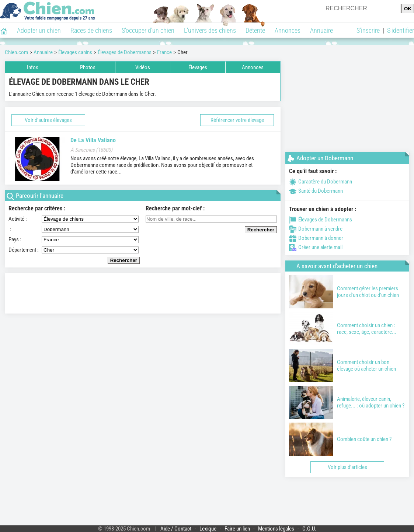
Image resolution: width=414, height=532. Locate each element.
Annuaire (321, 30)
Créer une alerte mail (316, 247)
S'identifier (401, 30)
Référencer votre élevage (237, 120)
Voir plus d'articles (347, 467)
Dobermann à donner (316, 238)
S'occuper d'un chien (148, 30)
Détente (255, 30)
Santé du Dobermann (316, 191)
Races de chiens (91, 30)
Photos (88, 67)
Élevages (198, 67)
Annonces (288, 30)
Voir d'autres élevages (48, 120)
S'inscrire (368, 30)
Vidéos (143, 67)
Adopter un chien (39, 30)
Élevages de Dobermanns (321, 220)
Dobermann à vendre (316, 229)
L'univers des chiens (210, 30)
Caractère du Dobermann (321, 182)
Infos (33, 67)
